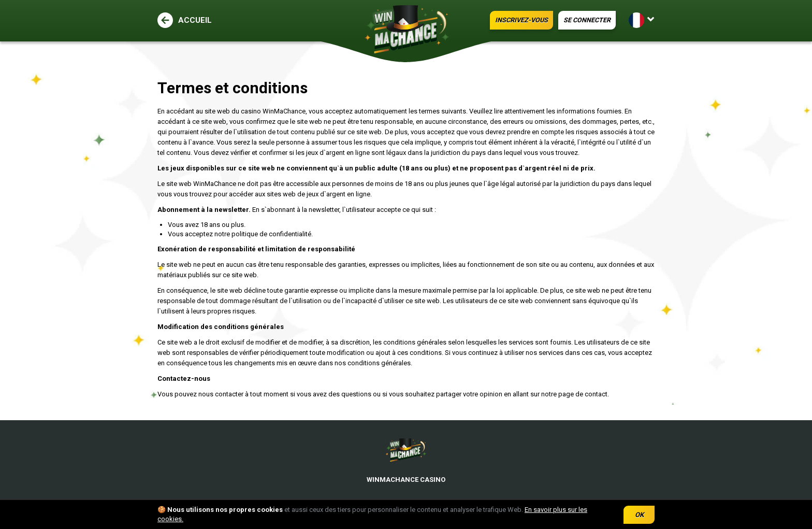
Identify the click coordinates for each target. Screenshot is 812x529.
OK (639, 515)
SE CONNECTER (577, 20)
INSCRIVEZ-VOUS (498, 20)
